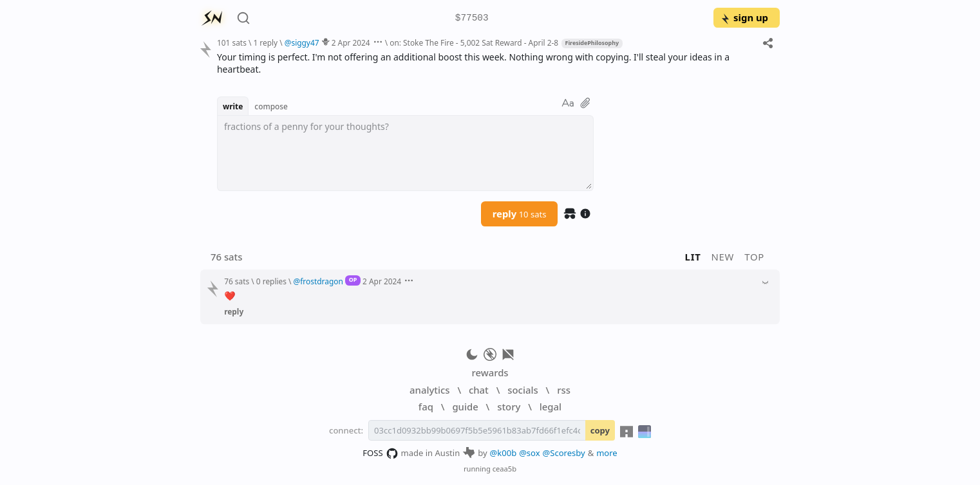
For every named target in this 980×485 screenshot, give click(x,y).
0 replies (271, 281)
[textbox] (405, 153)
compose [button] (271, 106)
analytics (429, 390)
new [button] (723, 257)
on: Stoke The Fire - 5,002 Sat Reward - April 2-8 (474, 42)
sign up (744, 17)
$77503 (472, 18)
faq (426, 407)
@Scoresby (564, 453)
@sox (529, 453)
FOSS (380, 453)
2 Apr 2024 (351, 42)
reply (520, 214)
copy (600, 430)
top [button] (754, 257)
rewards (490, 372)
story (509, 407)
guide (465, 407)
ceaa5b (504, 469)
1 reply (265, 42)
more (607, 453)
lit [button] (693, 257)
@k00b (504, 453)
